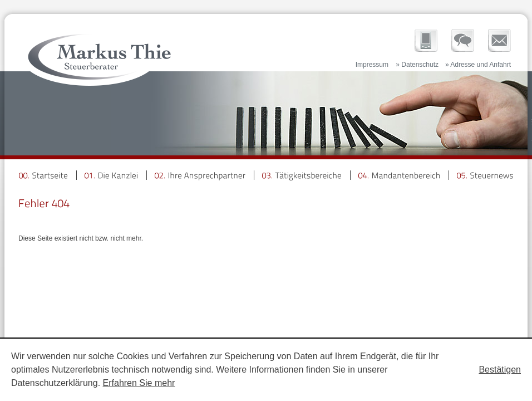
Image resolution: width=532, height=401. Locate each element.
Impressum (372, 65)
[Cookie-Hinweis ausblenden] (500, 370)
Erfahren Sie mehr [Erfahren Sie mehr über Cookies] (139, 383)
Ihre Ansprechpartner (463, 40)
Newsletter (499, 40)
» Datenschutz (417, 65)
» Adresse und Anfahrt (478, 65)
